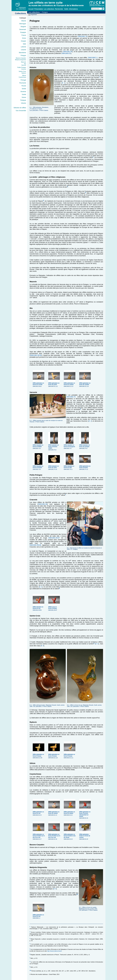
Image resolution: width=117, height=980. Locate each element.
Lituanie (23, 50)
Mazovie (24, 62)
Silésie (24, 75)
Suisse (24, 97)
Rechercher (59, 9)
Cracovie (24, 69)
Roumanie (23, 83)
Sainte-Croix (22, 71)
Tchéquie (23, 100)
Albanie (24, 21)
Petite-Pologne (22, 67)
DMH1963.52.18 (54, 836)
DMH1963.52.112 (54, 384)
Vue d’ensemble (21, 111)
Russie (24, 86)
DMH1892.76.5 (39, 446)
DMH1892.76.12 (85, 467)
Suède (24, 94)
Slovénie (23, 92)
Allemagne (23, 24)
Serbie (24, 89)
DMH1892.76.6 (54, 447)
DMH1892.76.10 (54, 467)
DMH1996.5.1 (93, 58)
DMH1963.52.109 (39, 755)
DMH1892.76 (83, 36)
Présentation (39, 9)
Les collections (49, 9)
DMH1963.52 (66, 53)
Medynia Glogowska (21, 60)
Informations (73, 9)
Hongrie (23, 41)
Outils (66, 9)
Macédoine (22, 53)
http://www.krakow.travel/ (54, 951)
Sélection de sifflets (20, 108)
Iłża (25, 64)
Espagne (23, 32)
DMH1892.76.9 (39, 467)
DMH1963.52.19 (70, 836)
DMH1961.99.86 (35, 545)
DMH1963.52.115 (85, 384)
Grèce (24, 38)
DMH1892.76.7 (70, 446)
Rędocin (24, 73)
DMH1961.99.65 (36, 355)
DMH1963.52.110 (54, 755)
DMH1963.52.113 (70, 384)
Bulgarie (23, 27)
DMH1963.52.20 (85, 836)
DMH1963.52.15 (70, 813)
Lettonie (23, 47)
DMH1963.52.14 (54, 813)
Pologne (23, 55)
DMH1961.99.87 (54, 538)
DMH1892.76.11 (70, 467)
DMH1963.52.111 (70, 755)
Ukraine (24, 103)
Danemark (23, 29)
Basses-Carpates (21, 58)
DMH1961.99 (68, 52)
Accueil (31, 9)
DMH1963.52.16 (85, 814)
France (24, 35)
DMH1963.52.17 (39, 836)
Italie (24, 44)
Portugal (23, 80)
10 (77, 894)
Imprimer (34, 15)
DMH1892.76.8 (85, 446)
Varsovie (24, 65)
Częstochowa (22, 77)
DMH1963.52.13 (39, 813)
